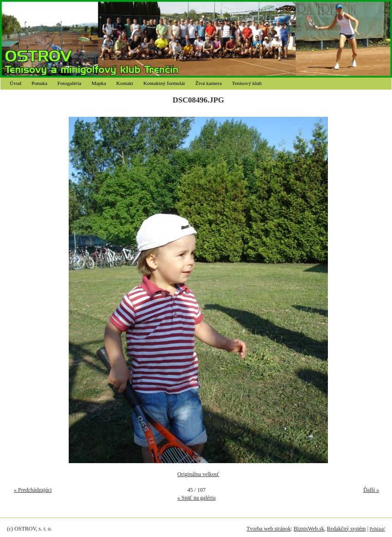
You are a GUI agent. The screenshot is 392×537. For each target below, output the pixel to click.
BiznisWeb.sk (309, 529)
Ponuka (39, 83)
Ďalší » (371, 490)
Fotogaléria (70, 83)
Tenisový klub (247, 83)
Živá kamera (209, 83)
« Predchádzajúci (33, 490)
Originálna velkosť (199, 474)
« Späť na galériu (197, 498)
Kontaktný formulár (164, 83)
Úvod (15, 83)
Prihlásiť (377, 529)
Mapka (99, 83)
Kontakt (125, 83)
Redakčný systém (346, 529)
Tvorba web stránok (268, 529)
